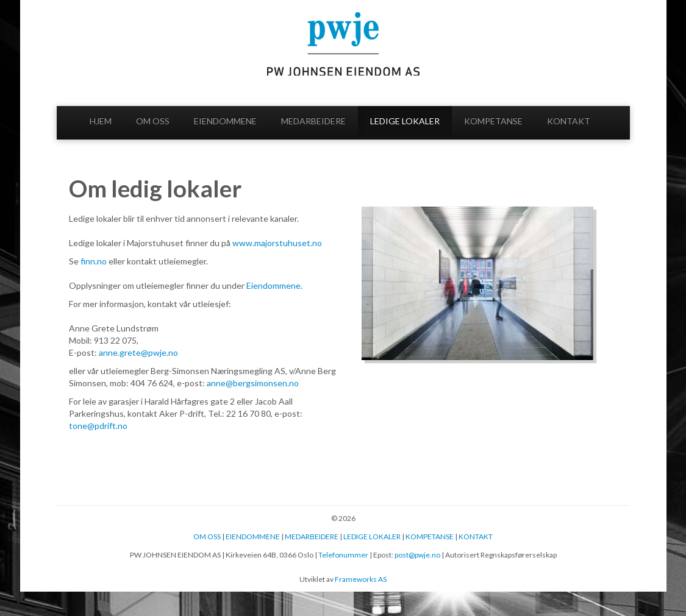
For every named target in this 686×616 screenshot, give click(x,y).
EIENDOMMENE (225, 121)
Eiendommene (273, 285)
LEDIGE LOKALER (405, 121)
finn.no (94, 261)
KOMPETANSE (493, 121)
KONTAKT (569, 121)
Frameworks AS (361, 579)
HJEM (101, 121)
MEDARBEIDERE (313, 121)
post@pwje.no (417, 555)
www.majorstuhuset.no (277, 243)
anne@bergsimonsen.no (253, 383)
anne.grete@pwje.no (139, 352)
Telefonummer (343, 555)
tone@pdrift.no (98, 426)
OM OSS (153, 121)
